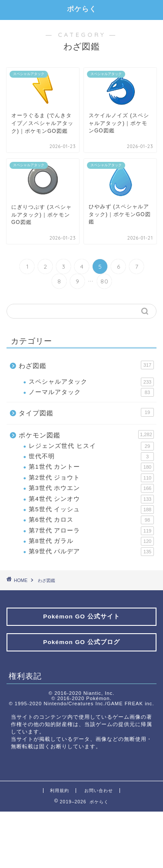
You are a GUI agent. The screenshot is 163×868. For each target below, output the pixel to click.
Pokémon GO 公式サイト (81, 616)
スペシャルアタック (91, 382)
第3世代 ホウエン (91, 488)
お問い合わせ (99, 791)
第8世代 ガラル (91, 541)
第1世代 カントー (91, 467)
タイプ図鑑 (86, 412)
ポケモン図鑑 (86, 434)
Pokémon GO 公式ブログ (81, 642)
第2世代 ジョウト (91, 478)
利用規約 (60, 791)
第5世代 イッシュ (91, 510)
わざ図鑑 (86, 365)
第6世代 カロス (91, 520)
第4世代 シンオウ (91, 499)
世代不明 (91, 457)
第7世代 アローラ (91, 531)
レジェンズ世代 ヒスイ (91, 446)
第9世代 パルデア (91, 552)
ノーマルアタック (91, 392)
